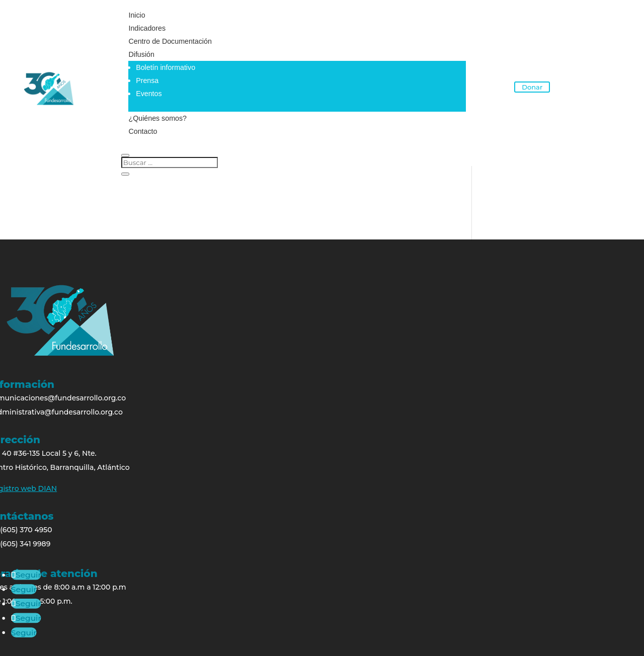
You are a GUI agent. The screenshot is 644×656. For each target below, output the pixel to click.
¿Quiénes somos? (157, 118)
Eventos (148, 94)
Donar (532, 87)
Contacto (142, 131)
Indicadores (146, 28)
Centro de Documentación (169, 41)
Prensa (146, 80)
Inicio (137, 15)
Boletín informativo (165, 67)
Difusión (141, 54)
